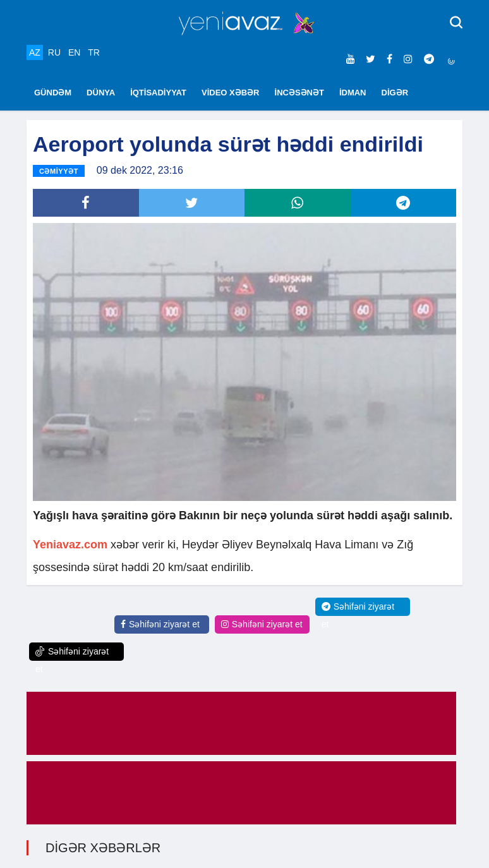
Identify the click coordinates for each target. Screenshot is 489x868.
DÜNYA (101, 93)
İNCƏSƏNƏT (299, 93)
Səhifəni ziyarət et (160, 624)
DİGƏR (395, 93)
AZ (35, 52)
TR (94, 52)
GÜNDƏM (53, 93)
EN (74, 52)
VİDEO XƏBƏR (231, 93)
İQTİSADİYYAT (158, 93)
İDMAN (353, 93)
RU (54, 52)
